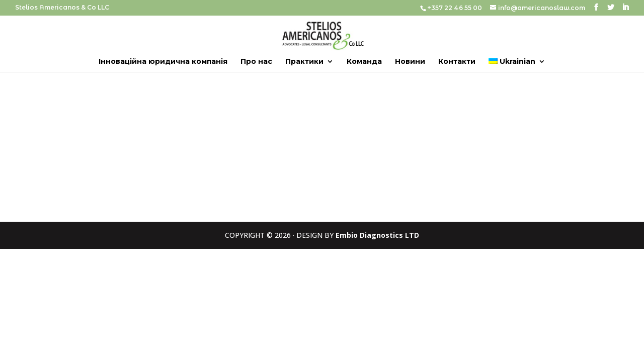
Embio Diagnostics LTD (377, 235)
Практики (304, 62)
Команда (364, 62)
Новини (410, 62)
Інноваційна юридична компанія (163, 62)
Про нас (256, 62)
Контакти (457, 62)
